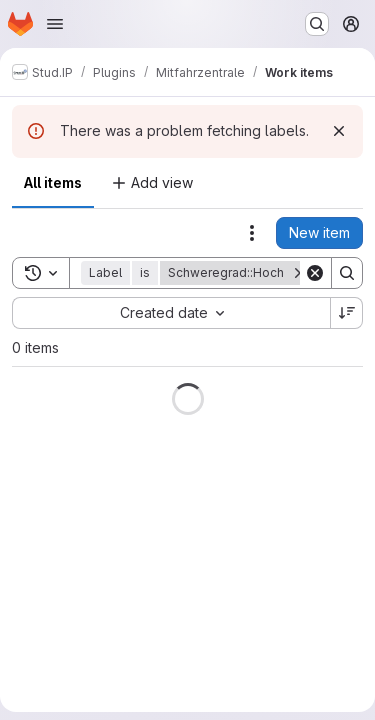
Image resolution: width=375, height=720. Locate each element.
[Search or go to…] (317, 24)
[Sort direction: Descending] (347, 313)
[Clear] (315, 273)
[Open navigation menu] (55, 24)
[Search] (347, 273)
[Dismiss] (339, 131)
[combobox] (171, 313)
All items (53, 182)
